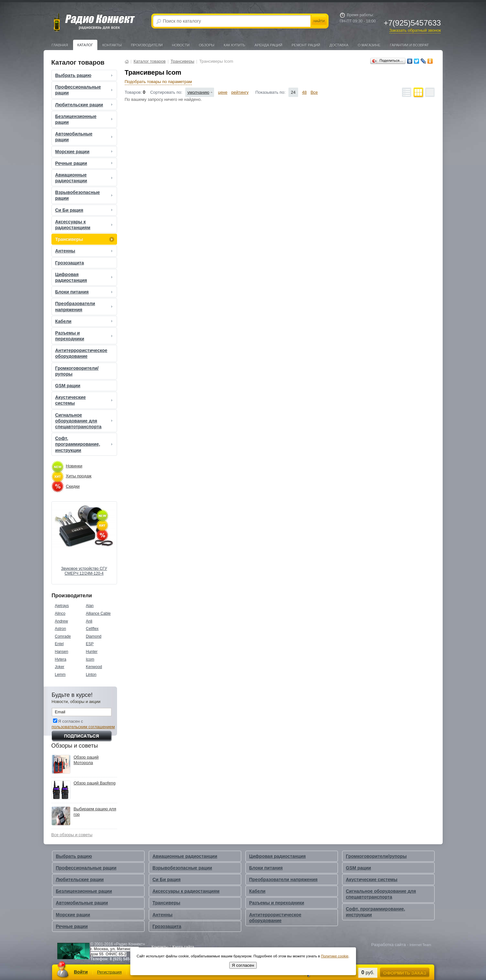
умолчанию (199, 92)
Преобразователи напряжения (85, 306)
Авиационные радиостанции (85, 178)
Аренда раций (268, 45)
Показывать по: (270, 92)
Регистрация (109, 972)
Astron (61, 629)
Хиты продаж (79, 476)
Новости (181, 45)
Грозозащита (70, 263)
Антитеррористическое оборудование (81, 353)
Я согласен (243, 965)
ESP (90, 644)
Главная (60, 45)
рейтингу (240, 92)
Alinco (60, 613)
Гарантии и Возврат (409, 45)
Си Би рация (85, 210)
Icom (90, 659)
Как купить (234, 45)
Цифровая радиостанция (85, 277)
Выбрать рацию (85, 75)
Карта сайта (183, 947)
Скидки (73, 486)
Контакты (112, 45)
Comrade (63, 636)
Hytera (61, 659)
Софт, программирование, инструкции (85, 444)
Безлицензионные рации (85, 119)
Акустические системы (85, 400)
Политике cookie (335, 956)
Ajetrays (62, 606)
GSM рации (68, 386)
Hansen (62, 652)
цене (223, 92)
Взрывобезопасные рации (85, 195)
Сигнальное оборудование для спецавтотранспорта (85, 421)
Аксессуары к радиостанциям (85, 225)
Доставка (339, 45)
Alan (90, 606)
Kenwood (94, 667)
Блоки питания (85, 292)
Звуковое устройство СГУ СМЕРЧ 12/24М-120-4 (84, 571)
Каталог (85, 45)
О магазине (369, 45)
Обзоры (207, 45)
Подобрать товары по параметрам (158, 82)
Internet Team (420, 945)
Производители (147, 45)
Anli (89, 621)
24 (293, 92)
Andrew (62, 621)
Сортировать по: (166, 92)
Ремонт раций (306, 45)
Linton (91, 675)
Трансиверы (85, 239)
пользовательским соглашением (83, 727)
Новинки (74, 466)
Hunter (92, 652)
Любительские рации (85, 105)
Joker (60, 667)
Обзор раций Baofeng (95, 783)
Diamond (94, 636)
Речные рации (85, 163)
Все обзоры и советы (72, 835)
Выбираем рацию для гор (95, 812)
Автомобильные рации (85, 137)
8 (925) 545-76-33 (125, 959)
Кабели (85, 321)
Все (314, 92)
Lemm (60, 675)
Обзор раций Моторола (86, 760)
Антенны (85, 251)
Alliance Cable (98, 613)
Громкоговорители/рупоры (77, 371)
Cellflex (92, 629)
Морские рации (85, 152)
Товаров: (133, 92)
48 (304, 92)
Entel (59, 644)
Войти (81, 972)
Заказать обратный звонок (415, 30)
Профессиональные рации (85, 90)
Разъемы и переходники (85, 336)
